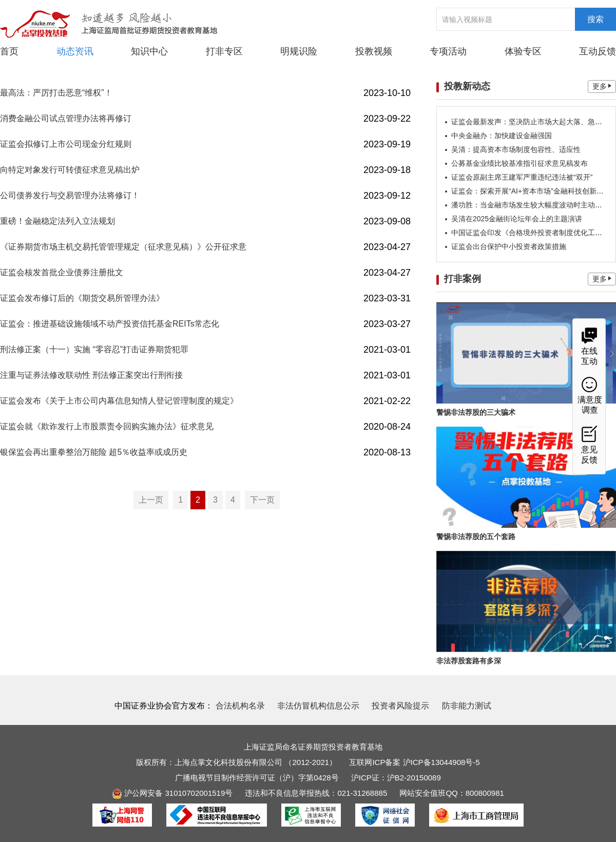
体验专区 (523, 51)
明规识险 (299, 51)
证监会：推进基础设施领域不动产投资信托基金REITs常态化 (110, 324)
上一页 (151, 500)
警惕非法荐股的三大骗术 (476, 412)
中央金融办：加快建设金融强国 (502, 136)
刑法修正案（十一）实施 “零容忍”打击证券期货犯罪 (94, 349)
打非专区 (224, 51)
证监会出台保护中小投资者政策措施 (509, 246)
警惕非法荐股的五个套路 (476, 537)
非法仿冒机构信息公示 (318, 706)
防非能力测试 (467, 706)
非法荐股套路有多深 (469, 661)
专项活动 (448, 51)
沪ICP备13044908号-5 (441, 762)
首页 (9, 51)
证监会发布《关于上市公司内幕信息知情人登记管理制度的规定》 (119, 401)
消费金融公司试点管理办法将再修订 (66, 118)
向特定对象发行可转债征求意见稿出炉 (70, 170)
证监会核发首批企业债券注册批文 (62, 272)
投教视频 (374, 51)
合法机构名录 (240, 706)
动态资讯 (75, 51)
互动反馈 (598, 51)
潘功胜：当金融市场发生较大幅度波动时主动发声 (530, 205)
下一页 (262, 500)
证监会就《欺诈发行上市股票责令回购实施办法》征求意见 (107, 426)
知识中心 (149, 51)
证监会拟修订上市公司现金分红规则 (66, 144)
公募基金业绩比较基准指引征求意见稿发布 (519, 163)
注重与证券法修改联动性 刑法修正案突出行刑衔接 (91, 375)
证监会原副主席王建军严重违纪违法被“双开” (522, 177)
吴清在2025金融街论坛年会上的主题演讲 (517, 219)
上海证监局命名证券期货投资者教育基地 (313, 747)
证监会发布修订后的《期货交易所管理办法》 (82, 298)
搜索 (595, 19)
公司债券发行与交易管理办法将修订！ (70, 195)
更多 (602, 86)
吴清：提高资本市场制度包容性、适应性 (516, 149)
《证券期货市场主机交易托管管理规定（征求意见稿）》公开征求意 (123, 247)
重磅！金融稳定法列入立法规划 (57, 221)
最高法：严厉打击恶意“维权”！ (56, 93)
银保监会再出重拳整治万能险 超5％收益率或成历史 (94, 452)
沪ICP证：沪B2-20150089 (396, 778)
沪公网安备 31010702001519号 (172, 793)
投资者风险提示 (400, 706)
